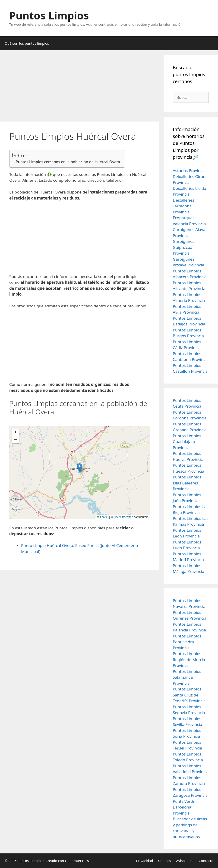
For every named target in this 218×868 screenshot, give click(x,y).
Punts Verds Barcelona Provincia (184, 807)
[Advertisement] (79, 87)
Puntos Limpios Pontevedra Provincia (187, 642)
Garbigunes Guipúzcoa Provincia (184, 247)
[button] (80, 468)
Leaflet (103, 517)
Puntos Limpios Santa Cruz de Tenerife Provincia (189, 695)
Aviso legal (185, 861)
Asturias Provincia (189, 170)
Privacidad (144, 861)
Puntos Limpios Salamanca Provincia (187, 677)
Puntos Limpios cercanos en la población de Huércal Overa (68, 162)
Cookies (165, 861)
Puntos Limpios (49, 15)
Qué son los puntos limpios (27, 43)
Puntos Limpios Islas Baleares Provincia (187, 483)
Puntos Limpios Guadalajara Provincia (187, 442)
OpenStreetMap (123, 517)
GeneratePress (77, 861)
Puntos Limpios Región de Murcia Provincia (189, 659)
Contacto (206, 861)
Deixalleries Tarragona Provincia (183, 206)
